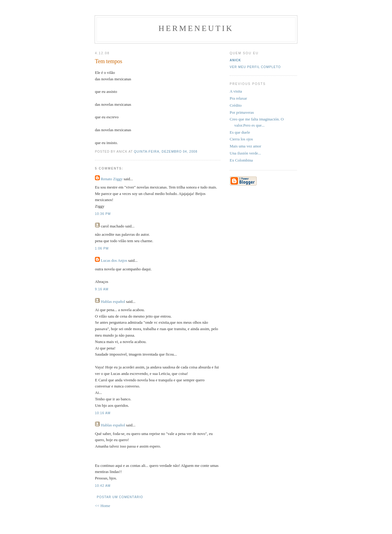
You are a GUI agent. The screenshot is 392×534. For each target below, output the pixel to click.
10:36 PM (103, 214)
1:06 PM (102, 248)
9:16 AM (102, 289)
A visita (236, 91)
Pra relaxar (238, 98)
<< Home (103, 506)
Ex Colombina (241, 160)
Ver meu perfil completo (255, 67)
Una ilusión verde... (245, 153)
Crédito (236, 105)
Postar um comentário (120, 497)
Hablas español (113, 301)
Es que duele (240, 132)
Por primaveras (242, 112)
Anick (235, 60)
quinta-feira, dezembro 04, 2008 (166, 152)
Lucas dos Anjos (114, 260)
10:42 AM (103, 486)
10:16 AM (103, 413)
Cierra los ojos (241, 139)
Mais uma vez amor (245, 146)
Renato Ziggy (112, 179)
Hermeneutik (196, 28)
